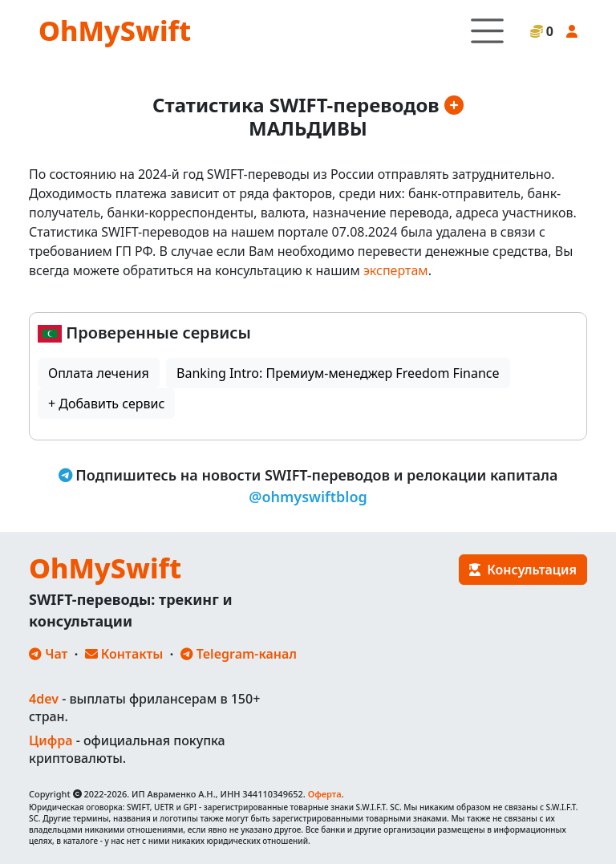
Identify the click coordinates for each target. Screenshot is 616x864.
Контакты (124, 654)
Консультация (523, 570)
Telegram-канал (239, 654)
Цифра (51, 740)
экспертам (396, 270)
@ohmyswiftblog (308, 497)
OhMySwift (115, 30)
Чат (48, 654)
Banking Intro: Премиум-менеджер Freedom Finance (338, 373)
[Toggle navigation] (487, 31)
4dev (44, 699)
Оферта (325, 794)
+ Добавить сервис (106, 404)
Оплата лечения (99, 373)
